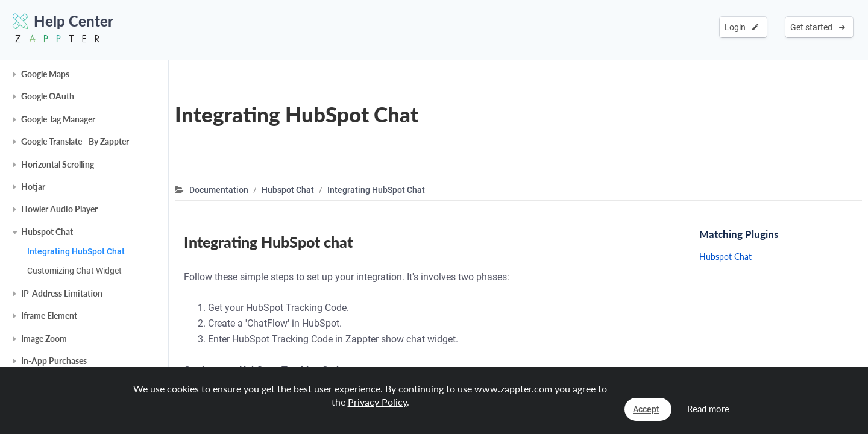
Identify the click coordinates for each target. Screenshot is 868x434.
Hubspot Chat (47, 232)
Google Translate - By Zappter (75, 141)
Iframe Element (49, 316)
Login (742, 27)
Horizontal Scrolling (58, 164)
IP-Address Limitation (62, 293)
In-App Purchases (54, 361)
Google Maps (45, 74)
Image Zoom (44, 338)
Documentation (219, 190)
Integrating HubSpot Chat (76, 251)
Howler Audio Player (59, 209)
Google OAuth (48, 96)
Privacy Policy (377, 402)
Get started (818, 27)
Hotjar (33, 187)
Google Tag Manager (58, 119)
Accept (646, 409)
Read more (708, 409)
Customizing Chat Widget (74, 271)
